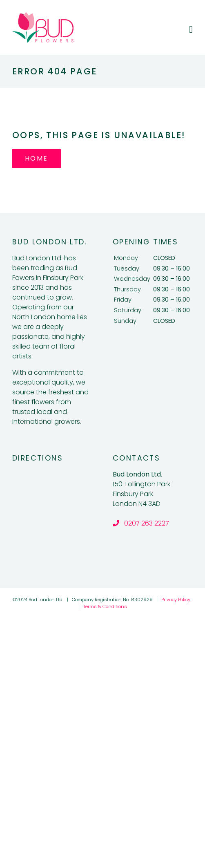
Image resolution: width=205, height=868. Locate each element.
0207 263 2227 (141, 523)
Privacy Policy (176, 600)
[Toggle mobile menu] (191, 29)
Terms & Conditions (105, 606)
